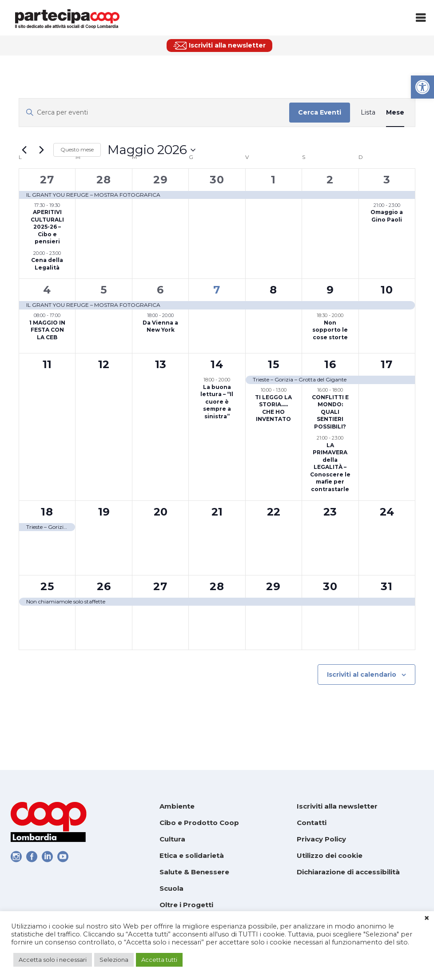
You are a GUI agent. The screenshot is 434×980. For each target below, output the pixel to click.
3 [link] (387, 180)
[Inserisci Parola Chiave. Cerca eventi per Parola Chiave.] (154, 113)
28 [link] (104, 180)
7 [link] (217, 290)
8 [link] (273, 290)
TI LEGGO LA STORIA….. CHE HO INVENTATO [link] (273, 408)
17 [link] (387, 364)
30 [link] (217, 180)
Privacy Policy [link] (321, 839)
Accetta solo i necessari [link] (53, 960)
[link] (422, 87)
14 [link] (217, 364)
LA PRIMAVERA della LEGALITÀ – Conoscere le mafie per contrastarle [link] (330, 467)
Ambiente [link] (177, 806)
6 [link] (160, 290)
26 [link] (104, 586)
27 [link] (47, 180)
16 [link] (330, 364)
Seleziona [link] (114, 960)
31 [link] (387, 586)
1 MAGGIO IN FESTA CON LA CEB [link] (47, 330)
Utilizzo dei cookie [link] (330, 855)
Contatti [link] (312, 823)
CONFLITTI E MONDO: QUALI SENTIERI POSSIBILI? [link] (330, 412)
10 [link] (387, 290)
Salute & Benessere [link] (194, 872)
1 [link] (273, 180)
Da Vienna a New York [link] (160, 326)
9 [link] (330, 290)
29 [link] (161, 180)
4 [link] (47, 290)
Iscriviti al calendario (362, 674)
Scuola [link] (171, 888)
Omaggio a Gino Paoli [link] (387, 216)
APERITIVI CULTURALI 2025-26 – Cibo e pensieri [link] (47, 227)
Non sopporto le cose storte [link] (330, 330)
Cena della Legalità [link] (47, 264)
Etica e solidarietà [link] (192, 855)
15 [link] (274, 364)
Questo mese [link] (77, 149)
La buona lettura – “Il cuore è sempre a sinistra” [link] (217, 402)
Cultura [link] (172, 839)
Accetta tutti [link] (159, 960)
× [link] (427, 918)
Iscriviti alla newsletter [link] (337, 806)
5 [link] (104, 290)
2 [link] (330, 180)
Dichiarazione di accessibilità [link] (348, 872)
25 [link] (47, 586)
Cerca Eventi (320, 112)
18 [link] (47, 512)
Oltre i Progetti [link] (186, 905)
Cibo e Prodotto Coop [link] (199, 823)
